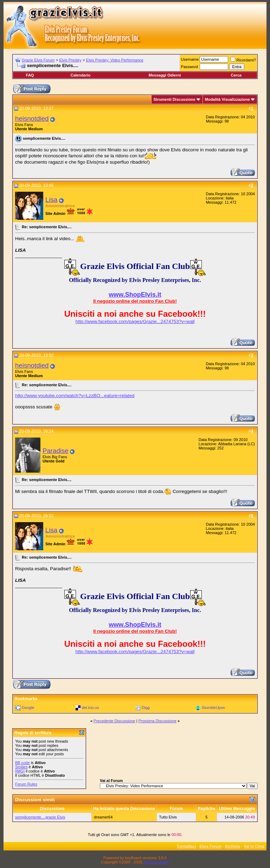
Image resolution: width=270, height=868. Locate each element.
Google (28, 708)
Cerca (236, 75)
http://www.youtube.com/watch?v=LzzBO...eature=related (75, 396)
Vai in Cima (254, 846)
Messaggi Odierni (165, 75)
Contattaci (187, 846)
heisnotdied (32, 119)
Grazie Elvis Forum (38, 60)
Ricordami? (243, 60)
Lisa (51, 200)
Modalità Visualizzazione (227, 99)
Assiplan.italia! (156, 862)
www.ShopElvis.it (135, 295)
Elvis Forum (210, 846)
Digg (146, 708)
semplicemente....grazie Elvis (40, 817)
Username (190, 59)
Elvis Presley (70, 60)
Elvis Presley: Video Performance (115, 60)
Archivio (233, 846)
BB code (22, 763)
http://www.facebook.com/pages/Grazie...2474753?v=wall (135, 321)
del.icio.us (91, 708)
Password (189, 67)
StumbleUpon (214, 708)
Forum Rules (26, 784)
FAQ (30, 75)
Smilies (21, 767)
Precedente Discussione (114, 721)
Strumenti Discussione (175, 99)
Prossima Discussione (157, 721)
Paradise (56, 451)
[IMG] (20, 771)
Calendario (80, 75)
